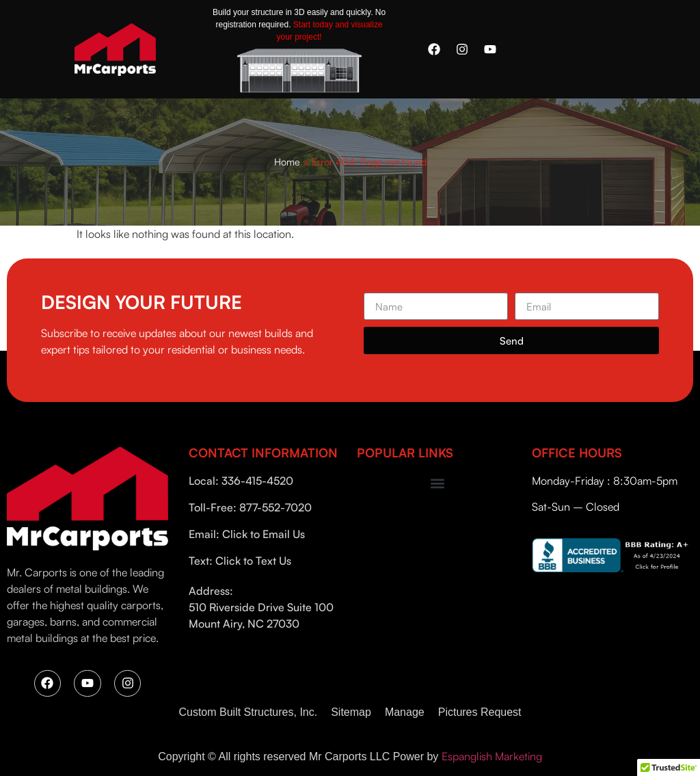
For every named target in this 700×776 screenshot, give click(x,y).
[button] (438, 484)
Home (287, 161)
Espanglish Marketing (492, 756)
